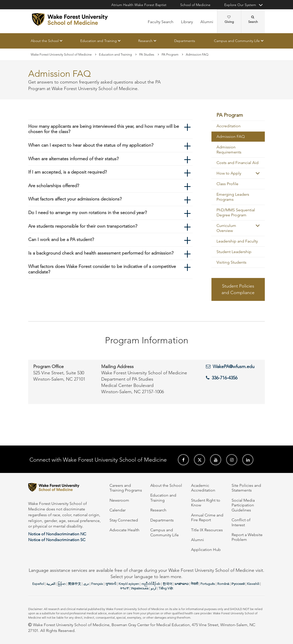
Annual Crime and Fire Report (207, 517)
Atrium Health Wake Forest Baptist (139, 5)
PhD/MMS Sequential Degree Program (236, 212)
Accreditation (229, 126)
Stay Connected (124, 520)
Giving (229, 20)
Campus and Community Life (237, 41)
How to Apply (229, 173)
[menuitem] (238, 115)
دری (86, 584)
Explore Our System (240, 5)
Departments (185, 41)
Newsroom (119, 500)
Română (223, 584)
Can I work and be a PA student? (61, 239)
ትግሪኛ (124, 588)
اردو (154, 588)
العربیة (51, 584)
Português (208, 584)
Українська (140, 588)
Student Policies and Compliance (238, 289)
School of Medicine (195, 5)
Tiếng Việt (166, 588)
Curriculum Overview (226, 228)
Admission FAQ (231, 136)
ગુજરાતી (111, 584)
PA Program (170, 54)
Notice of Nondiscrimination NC (57, 534)
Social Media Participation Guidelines (243, 505)
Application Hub (206, 550)
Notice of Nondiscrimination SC (57, 540)
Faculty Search (161, 22)
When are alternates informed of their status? (73, 159)
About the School (45, 41)
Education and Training (99, 41)
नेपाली (194, 584)
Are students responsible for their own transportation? (83, 226)
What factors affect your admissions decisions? (75, 199)
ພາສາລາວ (182, 584)
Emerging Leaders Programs (233, 197)
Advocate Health (124, 530)
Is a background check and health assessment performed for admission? (101, 253)
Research (145, 41)
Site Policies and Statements (246, 488)
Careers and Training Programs (126, 488)
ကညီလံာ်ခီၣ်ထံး (151, 584)
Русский (238, 584)
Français (97, 584)
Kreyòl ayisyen (129, 584)
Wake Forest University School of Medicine (61, 54)
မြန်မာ (62, 584)
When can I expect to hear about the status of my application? (91, 145)
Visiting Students (231, 262)
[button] (258, 173)
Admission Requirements (229, 150)
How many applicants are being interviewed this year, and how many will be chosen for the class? (104, 129)
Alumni (207, 22)
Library (187, 22)
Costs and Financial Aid (237, 163)
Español (38, 584)
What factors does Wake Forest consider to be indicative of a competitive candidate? (102, 269)
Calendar (118, 510)
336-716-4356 (225, 378)
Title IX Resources (207, 530)
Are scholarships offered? (54, 186)
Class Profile (227, 184)
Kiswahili (253, 584)
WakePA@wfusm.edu (234, 367)
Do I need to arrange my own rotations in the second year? (87, 213)
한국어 (168, 584)
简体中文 (75, 584)
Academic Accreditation (203, 488)
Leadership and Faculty (237, 241)
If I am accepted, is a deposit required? (67, 172)
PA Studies (147, 54)
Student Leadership (234, 252)
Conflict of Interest (241, 522)
